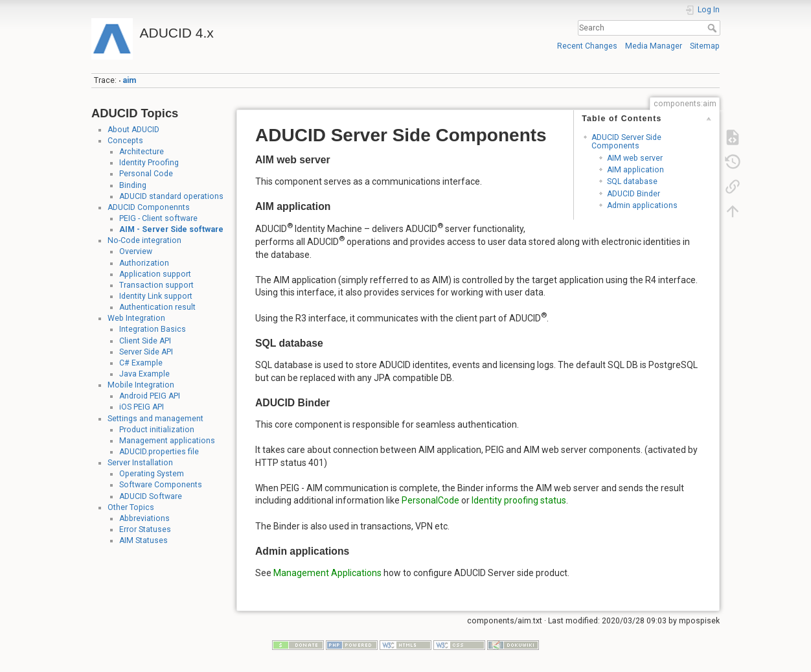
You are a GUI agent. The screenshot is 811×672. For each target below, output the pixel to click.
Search (714, 28)
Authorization (144, 263)
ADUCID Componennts (149, 207)
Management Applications (327, 573)
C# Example (141, 363)
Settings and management (155, 419)
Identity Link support (156, 296)
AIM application (635, 170)
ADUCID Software (151, 496)
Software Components (161, 485)
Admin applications (642, 205)
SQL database (632, 181)
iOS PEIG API (142, 407)
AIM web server (635, 158)
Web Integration (136, 318)
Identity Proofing (149, 163)
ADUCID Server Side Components (626, 142)
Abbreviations (144, 518)
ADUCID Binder (634, 194)
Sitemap (705, 46)
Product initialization (157, 430)
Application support (155, 274)
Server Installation (140, 463)
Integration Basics (153, 329)
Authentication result (157, 307)
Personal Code (146, 174)
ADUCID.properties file (159, 452)
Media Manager (654, 46)
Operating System (152, 474)
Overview (136, 251)
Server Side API (146, 352)
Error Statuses (145, 529)
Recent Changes (587, 46)
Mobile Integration (141, 385)
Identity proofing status (519, 500)
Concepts (125, 141)
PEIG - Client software (158, 218)
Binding (133, 185)
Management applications (167, 441)
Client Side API (145, 341)
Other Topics (131, 507)
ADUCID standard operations (171, 196)
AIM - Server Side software (171, 229)
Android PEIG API (150, 396)
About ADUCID (133, 130)
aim (129, 80)
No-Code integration (144, 240)
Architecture (142, 152)
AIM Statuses (143, 540)
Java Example (144, 374)
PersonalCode (430, 500)
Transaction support (156, 285)
